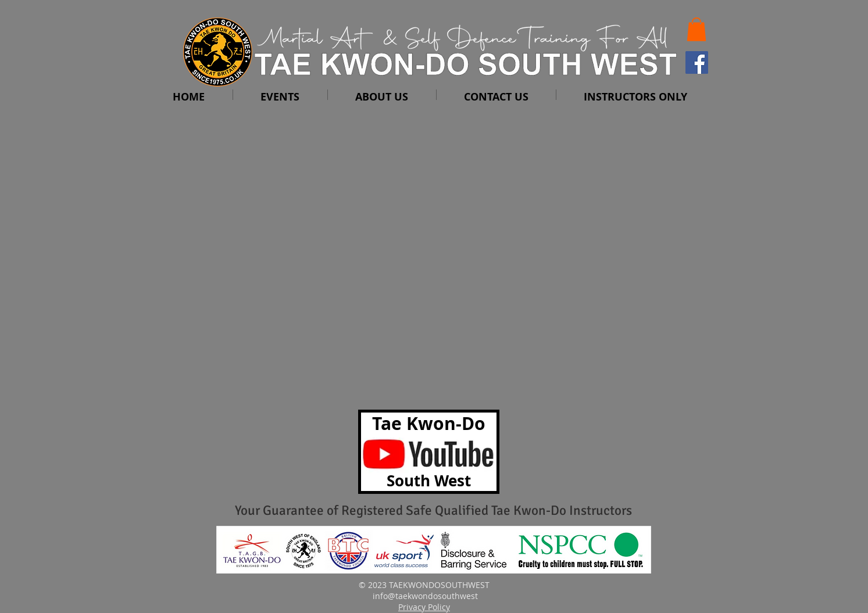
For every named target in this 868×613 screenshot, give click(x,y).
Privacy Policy (424, 607)
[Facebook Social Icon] (697, 62)
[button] (696, 29)
